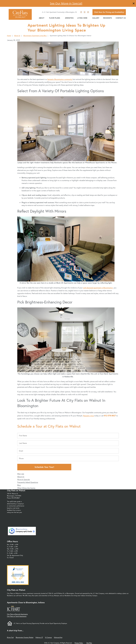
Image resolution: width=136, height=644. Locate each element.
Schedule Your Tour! (44, 467)
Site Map (89, 643)
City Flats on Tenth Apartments (17, 616)
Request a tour (89, 416)
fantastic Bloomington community (60, 79)
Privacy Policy (79, 643)
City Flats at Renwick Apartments (17, 614)
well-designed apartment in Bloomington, (98, 288)
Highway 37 (39, 637)
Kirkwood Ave (58, 637)
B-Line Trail (10, 637)
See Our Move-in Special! (66, 3)
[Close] (134, 4)
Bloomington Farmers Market (25, 637)
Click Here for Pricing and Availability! (109, 12)
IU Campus (48, 637)
